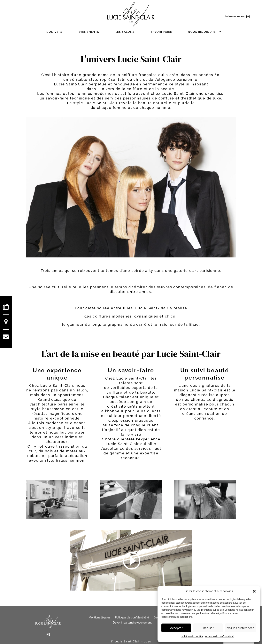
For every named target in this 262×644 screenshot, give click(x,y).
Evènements (89, 32)
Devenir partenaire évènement (132, 623)
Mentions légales (100, 617)
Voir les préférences (241, 628)
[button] (254, 591)
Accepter (176, 628)
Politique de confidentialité (220, 637)
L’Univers (54, 32)
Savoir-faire (161, 32)
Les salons (125, 32)
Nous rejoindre (202, 32)
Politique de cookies (192, 637)
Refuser (208, 628)
